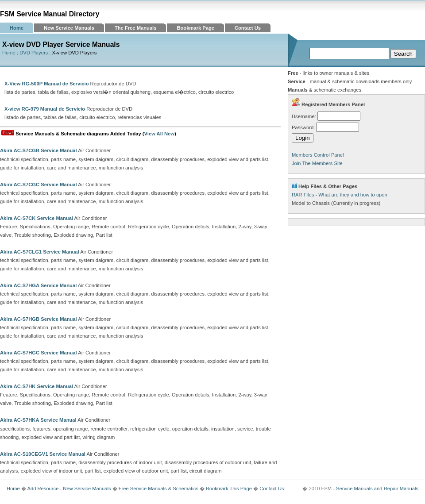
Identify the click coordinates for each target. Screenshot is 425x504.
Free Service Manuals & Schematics (158, 489)
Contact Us (248, 28)
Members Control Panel (318, 155)
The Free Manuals (136, 28)
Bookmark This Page (229, 489)
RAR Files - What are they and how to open (340, 195)
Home (17, 28)
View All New (159, 134)
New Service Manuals (69, 28)
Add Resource (43, 489)
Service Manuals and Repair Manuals (377, 489)
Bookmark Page (195, 28)
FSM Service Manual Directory (50, 14)
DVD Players (34, 53)
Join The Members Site (317, 163)
